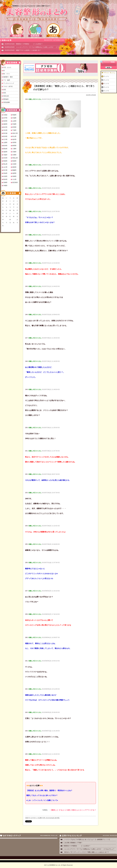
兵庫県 (14, 155)
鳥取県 (5, 161)
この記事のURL (41, 818)
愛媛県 (14, 170)
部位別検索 (17, 30)
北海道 (5, 115)
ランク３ (106, 84)
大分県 (14, 179)
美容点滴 (6, 96)
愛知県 (5, 149)
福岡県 (14, 173)
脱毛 (5, 90)
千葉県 (14, 130)
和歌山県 (15, 158)
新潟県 (5, 136)
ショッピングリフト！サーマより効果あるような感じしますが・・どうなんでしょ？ (89, 849)
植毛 (5, 93)
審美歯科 (6, 99)
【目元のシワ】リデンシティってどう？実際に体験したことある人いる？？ (86, 852)
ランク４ (106, 87)
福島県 (5, 124)
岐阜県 (5, 146)
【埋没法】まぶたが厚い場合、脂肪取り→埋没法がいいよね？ (49, 790)
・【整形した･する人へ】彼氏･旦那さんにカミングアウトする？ (72, 810)
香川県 (5, 170)
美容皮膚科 (7, 102)
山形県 (14, 121)
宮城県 (14, 118)
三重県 (14, 149)
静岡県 (14, 146)
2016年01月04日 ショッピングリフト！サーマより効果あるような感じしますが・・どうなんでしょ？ (36, 47)
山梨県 (5, 142)
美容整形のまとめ (37, 14)
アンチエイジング (9, 83)
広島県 (14, 164)
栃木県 (5, 127)
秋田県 (5, 121)
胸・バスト (7, 74)
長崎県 (14, 176)
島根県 (14, 161)
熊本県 (5, 179)
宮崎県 (5, 182)
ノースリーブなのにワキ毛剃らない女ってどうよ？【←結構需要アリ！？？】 (87, 839)
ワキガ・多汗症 (8, 86)
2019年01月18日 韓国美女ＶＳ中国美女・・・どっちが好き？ (24, 44)
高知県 (5, 173)
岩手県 (5, 118)
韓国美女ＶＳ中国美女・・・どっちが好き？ (77, 846)
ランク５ (106, 91)
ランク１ (106, 76)
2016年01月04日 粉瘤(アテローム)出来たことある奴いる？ (23, 50)
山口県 (5, 167)
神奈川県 (15, 133)
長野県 (14, 142)
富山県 (14, 136)
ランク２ (106, 80)
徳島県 (14, 167)
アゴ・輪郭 (7, 80)
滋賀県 (5, 152)
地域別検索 (35, 30)
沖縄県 (5, 186)
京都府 (14, 152)
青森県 (14, 115)
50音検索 (53, 30)
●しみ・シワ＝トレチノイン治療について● (42, 800)
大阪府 (5, 155)
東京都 (5, 133)
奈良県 (5, 158)
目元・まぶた (7, 67)
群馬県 (14, 127)
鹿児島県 (15, 182)
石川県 (5, 139)
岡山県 (5, 164)
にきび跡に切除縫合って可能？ (73, 843)
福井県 (14, 139)
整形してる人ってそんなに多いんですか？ (42, 795)
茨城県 (14, 124)
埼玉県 (5, 130)
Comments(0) (50, 818)
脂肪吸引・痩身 (8, 77)
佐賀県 (5, 176)
